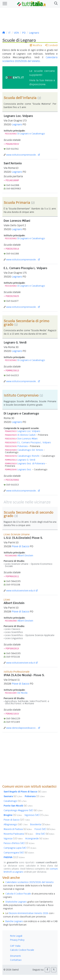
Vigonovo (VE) (37, 815)
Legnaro (34, 33)
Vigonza (13, 838)
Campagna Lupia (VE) (20, 848)
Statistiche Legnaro (16, 902)
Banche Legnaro (14, 921)
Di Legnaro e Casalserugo (31, 134)
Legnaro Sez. (24, 469)
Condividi (51, 45)
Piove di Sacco (20, 546)
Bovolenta (40, 824)
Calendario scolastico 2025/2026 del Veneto (30, 882)
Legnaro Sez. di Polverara (31, 463)
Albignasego (16, 824)
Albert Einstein (25, 555)
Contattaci (16, 960)
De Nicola (22, 693)
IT (9, 33)
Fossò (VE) (45, 829)
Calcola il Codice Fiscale (18, 894)
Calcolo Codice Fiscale (22, 950)
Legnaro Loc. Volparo (29, 431)
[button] (55, 4)
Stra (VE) (45, 834)
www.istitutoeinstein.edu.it (21, 591)
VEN (16, 33)
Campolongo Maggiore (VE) (23, 810)
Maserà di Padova (18, 829)
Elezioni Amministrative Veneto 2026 (28, 913)
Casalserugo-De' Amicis (30, 450)
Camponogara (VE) (19, 853)
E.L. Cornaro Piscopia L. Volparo (34, 442)
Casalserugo (15, 801)
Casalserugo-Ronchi (28, 456)
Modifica (36, 45)
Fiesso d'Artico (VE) (19, 843)
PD (24, 33)
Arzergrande (37, 838)
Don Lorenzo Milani (27, 439)
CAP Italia (15, 946)
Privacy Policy (17, 940)
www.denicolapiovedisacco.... (22, 728)
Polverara (22, 446)
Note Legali (16, 936)
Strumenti (15, 956)
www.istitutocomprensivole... (22, 155)
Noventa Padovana (18, 834)
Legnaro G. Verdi (26, 460)
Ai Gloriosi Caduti (26, 435)
